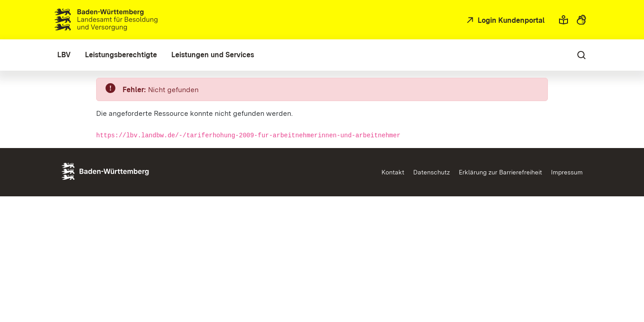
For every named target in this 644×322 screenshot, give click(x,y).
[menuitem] (64, 55)
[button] (563, 20)
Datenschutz (432, 172)
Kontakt (393, 172)
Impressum (567, 172)
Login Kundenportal (510, 20)
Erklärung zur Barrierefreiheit (500, 172)
